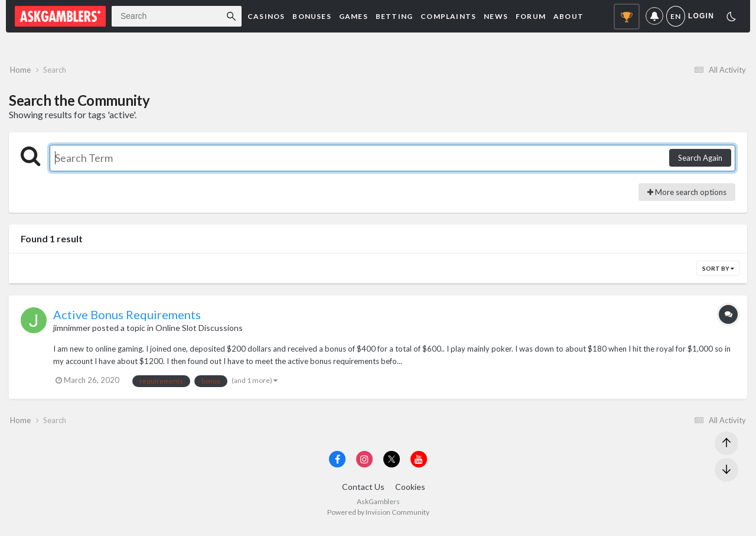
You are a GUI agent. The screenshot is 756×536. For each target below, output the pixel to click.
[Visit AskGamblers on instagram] (364, 466)
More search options (687, 195)
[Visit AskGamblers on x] (392, 466)
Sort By (718, 272)
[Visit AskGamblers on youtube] (419, 466)
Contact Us (363, 494)
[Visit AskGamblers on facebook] (337, 466)
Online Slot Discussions (199, 331)
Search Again (700, 161)
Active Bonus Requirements (127, 318)
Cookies (410, 494)
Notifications (654, 16)
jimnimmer (72, 331)
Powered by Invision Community (378, 519)
